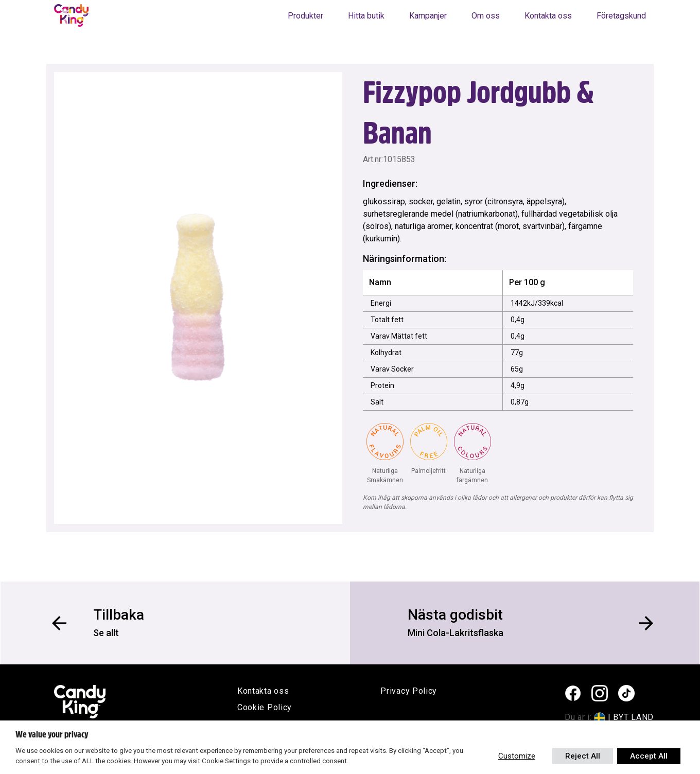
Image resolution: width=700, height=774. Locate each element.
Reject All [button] (583, 756)
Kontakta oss (548, 16)
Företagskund (621, 16)
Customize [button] (517, 756)
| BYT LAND (631, 717)
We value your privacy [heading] (52, 734)
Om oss (486, 16)
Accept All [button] (649, 756)
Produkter (305, 16)
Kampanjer (428, 16)
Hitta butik (366, 16)
